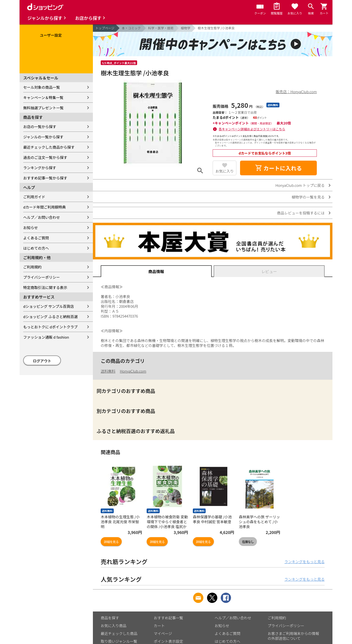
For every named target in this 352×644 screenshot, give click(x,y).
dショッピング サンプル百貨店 (49, 306)
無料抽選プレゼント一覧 (43, 108)
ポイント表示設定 (168, 641)
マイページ (163, 633)
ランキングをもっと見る (304, 561)
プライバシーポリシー (42, 277)
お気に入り (225, 171)
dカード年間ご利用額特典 (44, 207)
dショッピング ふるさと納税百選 (50, 316)
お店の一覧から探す (40, 127)
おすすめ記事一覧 (168, 618)
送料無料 (108, 371)
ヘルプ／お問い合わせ (42, 217)
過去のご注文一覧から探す (45, 157)
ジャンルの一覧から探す (43, 137)
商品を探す (110, 618)
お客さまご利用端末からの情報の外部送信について (293, 636)
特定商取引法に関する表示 (45, 287)
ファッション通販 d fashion (46, 337)
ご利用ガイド (34, 197)
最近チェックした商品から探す (49, 147)
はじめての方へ (36, 248)
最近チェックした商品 (119, 633)
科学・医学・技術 (161, 28)
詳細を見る (111, 542)
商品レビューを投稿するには (301, 213)
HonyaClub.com (133, 371)
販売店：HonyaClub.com (296, 92)
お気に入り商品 (114, 626)
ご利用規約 (32, 267)
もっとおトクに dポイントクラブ (50, 327)
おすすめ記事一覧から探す (45, 178)
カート (159, 626)
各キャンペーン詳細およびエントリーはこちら (252, 129)
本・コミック (131, 28)
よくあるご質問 (36, 238)
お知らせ (31, 228)
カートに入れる (278, 168)
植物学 (186, 28)
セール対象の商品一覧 (42, 87)
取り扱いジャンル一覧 (119, 641)
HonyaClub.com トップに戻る (300, 185)
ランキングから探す (40, 168)
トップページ (105, 28)
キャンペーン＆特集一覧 (43, 97)
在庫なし (248, 542)
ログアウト (42, 361)
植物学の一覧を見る (308, 197)
